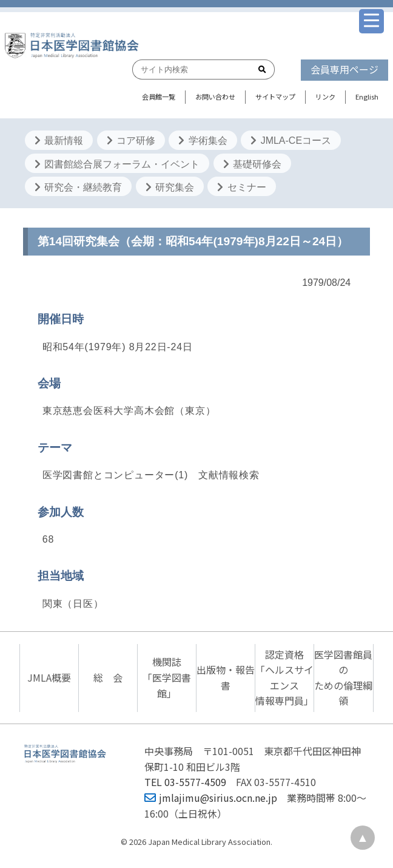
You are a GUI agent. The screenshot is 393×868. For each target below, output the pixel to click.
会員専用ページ (344, 69)
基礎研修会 (252, 164)
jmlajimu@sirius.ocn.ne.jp (211, 798)
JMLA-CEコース (291, 141)
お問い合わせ (215, 97)
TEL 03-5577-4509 (185, 782)
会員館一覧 (159, 97)
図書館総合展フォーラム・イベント (117, 164)
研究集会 (170, 187)
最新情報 (59, 141)
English (367, 97)
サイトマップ (275, 97)
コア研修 (131, 141)
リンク (325, 97)
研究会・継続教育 (78, 187)
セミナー (241, 187)
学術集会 (203, 141)
